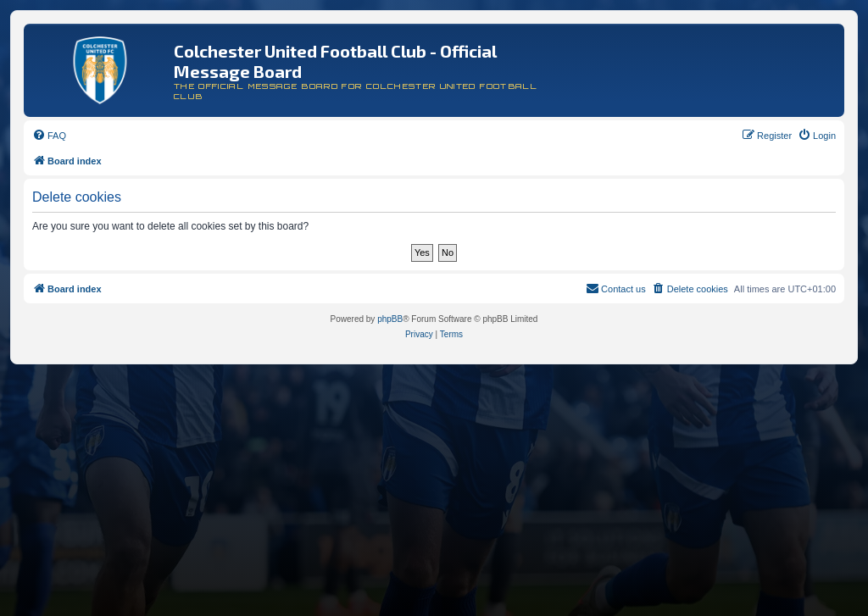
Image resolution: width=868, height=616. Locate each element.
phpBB (390, 319)
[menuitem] (49, 136)
